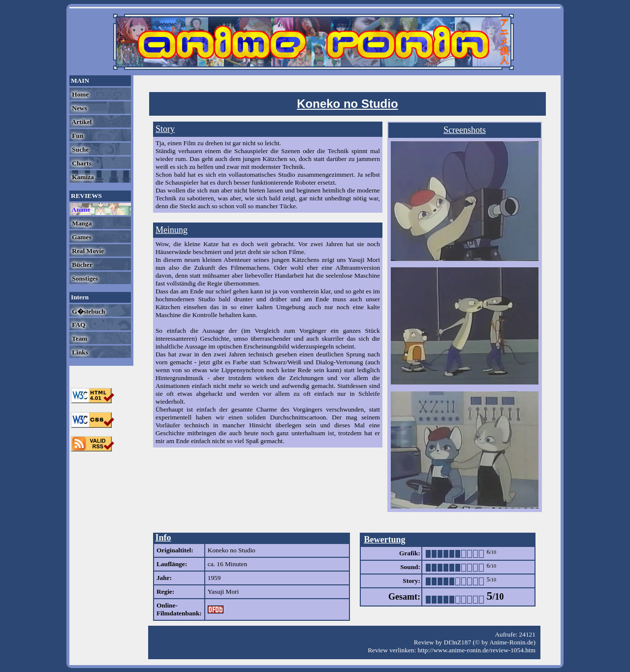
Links (79, 352)
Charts (81, 163)
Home (79, 94)
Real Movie (87, 251)
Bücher (81, 265)
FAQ (78, 325)
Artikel (81, 122)
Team (79, 338)
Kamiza (82, 177)
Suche (79, 149)
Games (81, 237)
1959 (214, 578)
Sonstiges (84, 278)
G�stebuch (88, 311)
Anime (80, 209)
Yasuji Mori (223, 592)
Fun (77, 136)
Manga (81, 223)
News (79, 108)
